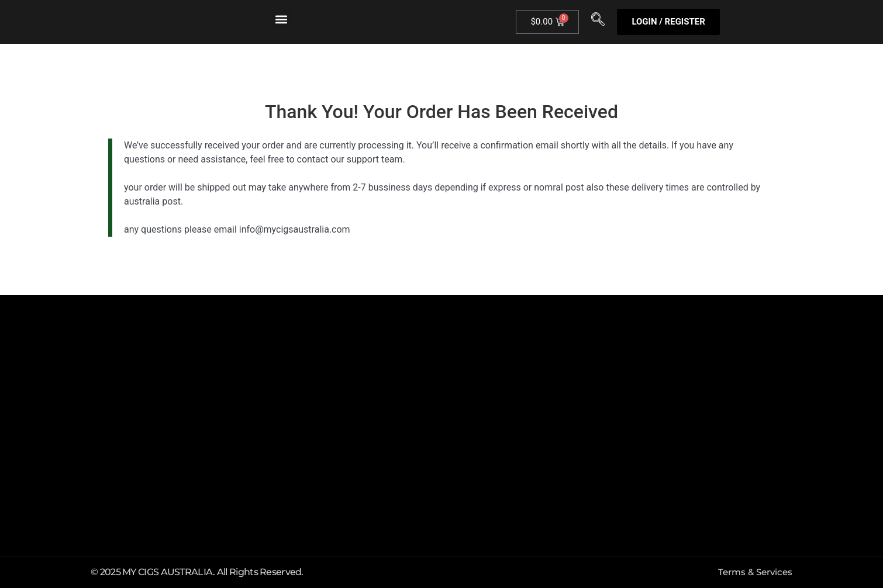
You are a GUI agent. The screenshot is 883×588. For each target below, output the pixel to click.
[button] (281, 19)
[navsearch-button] (598, 22)
